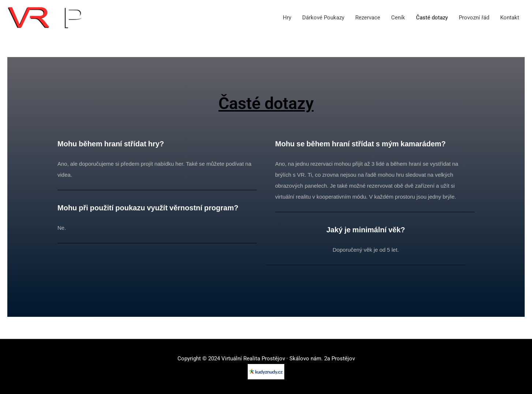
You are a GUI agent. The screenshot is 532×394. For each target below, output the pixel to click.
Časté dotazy (432, 18)
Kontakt (510, 18)
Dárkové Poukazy (323, 18)
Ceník (398, 18)
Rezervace (368, 18)
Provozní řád (474, 18)
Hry (287, 18)
